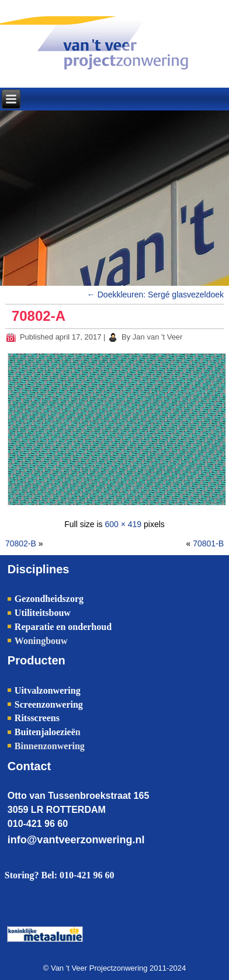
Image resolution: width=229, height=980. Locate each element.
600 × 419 (123, 524)
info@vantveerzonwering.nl (76, 840)
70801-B (208, 543)
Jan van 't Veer (158, 337)
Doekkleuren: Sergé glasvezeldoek (155, 295)
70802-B (21, 543)
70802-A (39, 316)
